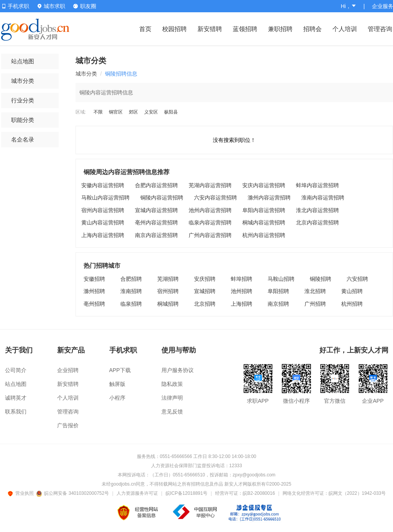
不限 (98, 112)
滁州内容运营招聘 (269, 198)
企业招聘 (68, 370)
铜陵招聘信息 (121, 74)
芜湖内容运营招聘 (210, 185)
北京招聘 (205, 304)
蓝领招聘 (245, 29)
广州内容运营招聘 (210, 235)
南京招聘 (278, 304)
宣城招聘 (205, 291)
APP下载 (120, 370)
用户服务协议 (178, 370)
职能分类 (23, 120)
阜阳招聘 (278, 291)
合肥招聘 (131, 279)
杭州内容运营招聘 (264, 235)
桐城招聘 (168, 304)
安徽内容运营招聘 (103, 185)
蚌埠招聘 (242, 279)
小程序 (117, 398)
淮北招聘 (315, 291)
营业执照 (22, 493)
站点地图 (23, 61)
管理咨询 (380, 29)
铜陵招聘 (321, 279)
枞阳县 (171, 112)
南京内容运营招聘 (156, 235)
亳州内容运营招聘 (156, 222)
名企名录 (23, 139)
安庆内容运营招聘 (264, 185)
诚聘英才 (16, 398)
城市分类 (23, 81)
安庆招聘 (205, 279)
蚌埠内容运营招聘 (317, 185)
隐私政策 (172, 384)
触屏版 (117, 384)
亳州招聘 (94, 304)
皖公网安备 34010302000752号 (73, 493)
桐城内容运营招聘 (264, 222)
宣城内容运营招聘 (156, 210)
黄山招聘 (352, 291)
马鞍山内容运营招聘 (105, 198)
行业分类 (23, 100)
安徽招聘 (94, 279)
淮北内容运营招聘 (317, 210)
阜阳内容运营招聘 (264, 210)
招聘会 (312, 29)
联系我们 (16, 412)
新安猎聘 (210, 29)
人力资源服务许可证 (137, 493)
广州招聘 (315, 304)
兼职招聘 (280, 29)
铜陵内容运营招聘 (162, 198)
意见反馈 (172, 412)
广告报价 (68, 425)
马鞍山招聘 (281, 279)
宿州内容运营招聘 (103, 210)
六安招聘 (357, 279)
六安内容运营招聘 (215, 198)
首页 (145, 29)
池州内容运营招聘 (210, 210)
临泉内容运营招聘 (210, 222)
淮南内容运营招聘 (323, 198)
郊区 (133, 112)
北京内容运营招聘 (317, 222)
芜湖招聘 (168, 279)
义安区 (151, 112)
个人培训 (345, 29)
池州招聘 (242, 291)
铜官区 (116, 112)
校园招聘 (174, 29)
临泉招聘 (131, 304)
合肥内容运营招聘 (156, 185)
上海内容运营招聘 (103, 235)
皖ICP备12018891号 (187, 493)
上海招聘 (242, 304)
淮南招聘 (131, 291)
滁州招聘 (94, 291)
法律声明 (172, 398)
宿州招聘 (168, 291)
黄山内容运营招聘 (103, 222)
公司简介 (16, 370)
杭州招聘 (352, 304)
